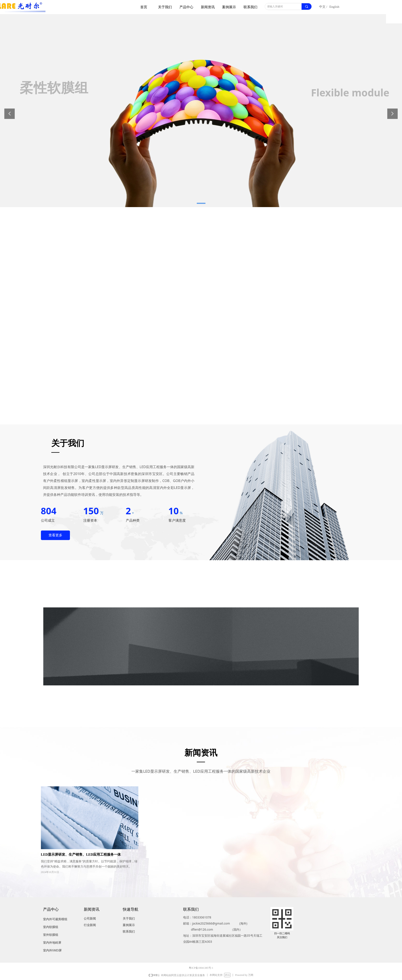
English (334, 7)
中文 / (323, 7)
